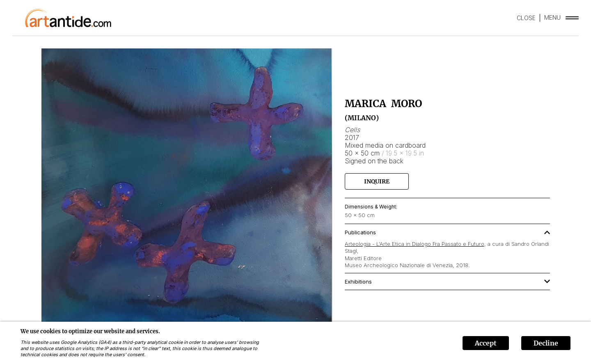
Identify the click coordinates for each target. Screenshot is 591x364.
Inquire (377, 181)
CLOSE (526, 18)
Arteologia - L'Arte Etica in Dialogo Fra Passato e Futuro (415, 244)
